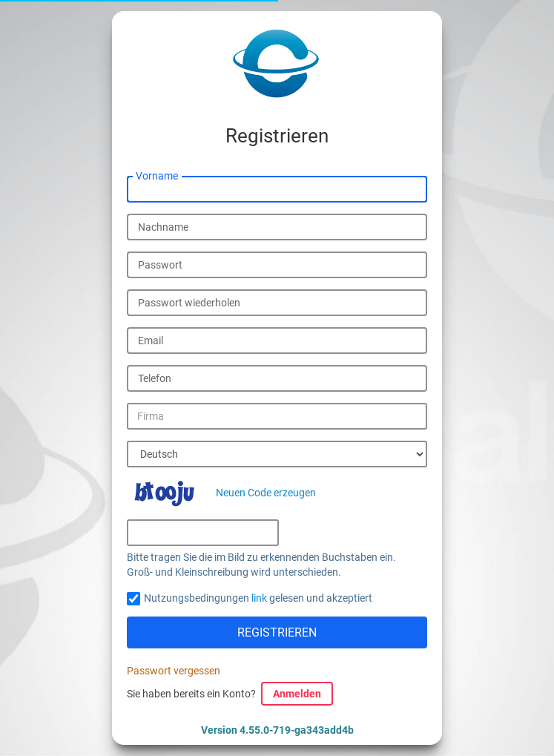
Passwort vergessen (174, 671)
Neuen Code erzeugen (266, 493)
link (259, 598)
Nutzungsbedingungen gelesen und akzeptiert (258, 598)
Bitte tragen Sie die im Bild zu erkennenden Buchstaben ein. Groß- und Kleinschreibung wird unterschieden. (261, 565)
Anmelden (297, 694)
